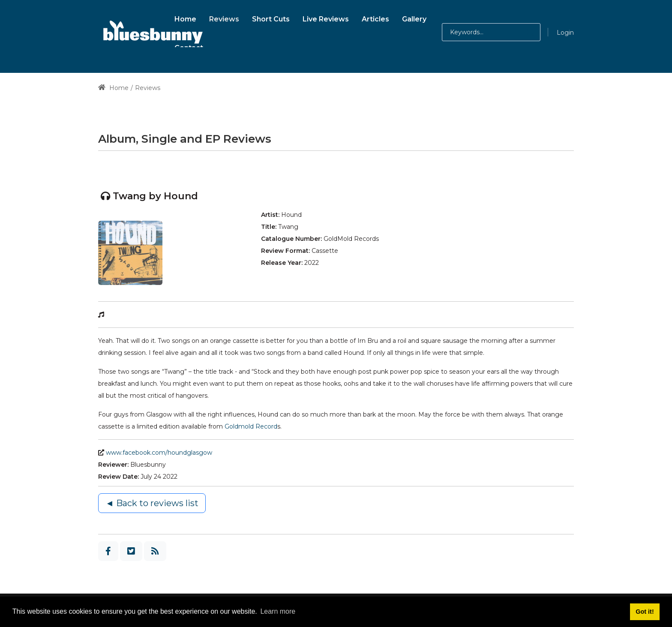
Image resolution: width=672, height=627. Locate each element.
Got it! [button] (645, 612)
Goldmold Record (251, 426)
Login (565, 33)
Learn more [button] (278, 611)
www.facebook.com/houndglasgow (159, 453)
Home (113, 88)
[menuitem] (185, 18)
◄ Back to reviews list (152, 503)
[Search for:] (491, 32)
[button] (522, 32)
